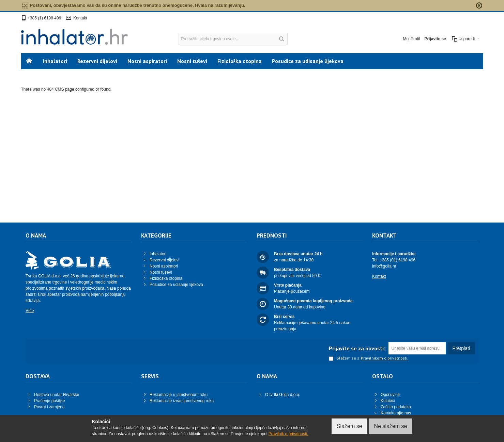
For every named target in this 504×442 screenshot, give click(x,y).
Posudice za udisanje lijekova (176, 285)
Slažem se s (344, 359)
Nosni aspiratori (164, 266)
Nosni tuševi (161, 272)
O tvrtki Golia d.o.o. (283, 395)
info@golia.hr (384, 266)
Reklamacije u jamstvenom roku (179, 395)
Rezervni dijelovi (164, 260)
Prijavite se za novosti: (357, 348)
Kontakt (80, 18)
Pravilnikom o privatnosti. (385, 358)
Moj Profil (411, 39)
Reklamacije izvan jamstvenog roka (182, 401)
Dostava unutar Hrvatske (57, 395)
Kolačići (388, 401)
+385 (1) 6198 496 (44, 18)
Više (30, 310)
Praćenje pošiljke (50, 401)
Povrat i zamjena (49, 407)
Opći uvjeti (390, 395)
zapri (479, 5)
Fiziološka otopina (166, 278)
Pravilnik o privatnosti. (288, 434)
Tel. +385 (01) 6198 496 (394, 260)
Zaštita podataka (396, 407)
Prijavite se (435, 39)
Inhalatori (158, 254)
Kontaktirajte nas (396, 413)
